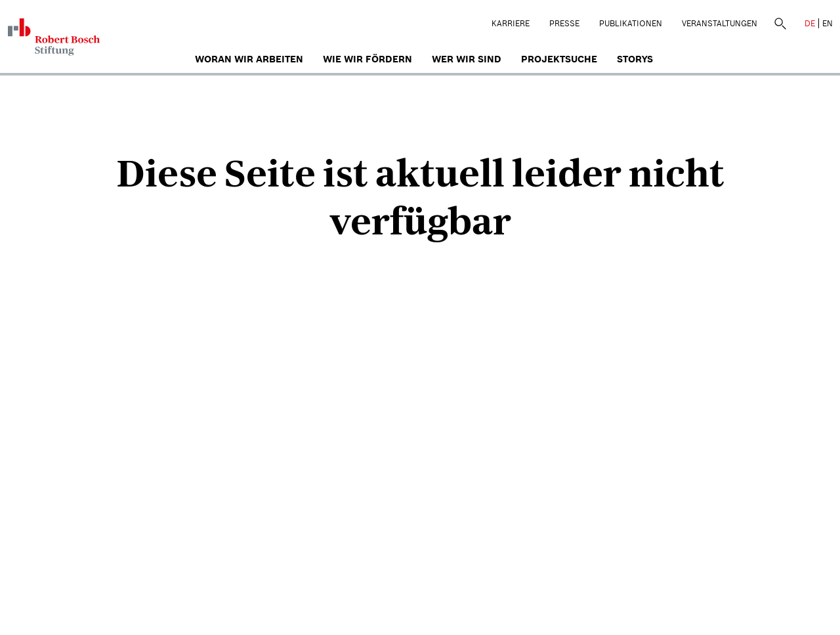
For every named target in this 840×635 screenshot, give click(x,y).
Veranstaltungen (720, 23)
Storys (635, 59)
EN (828, 23)
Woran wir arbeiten (249, 59)
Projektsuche (559, 59)
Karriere (511, 23)
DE (810, 23)
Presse (564, 23)
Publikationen (631, 23)
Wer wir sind (467, 59)
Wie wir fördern (367, 59)
